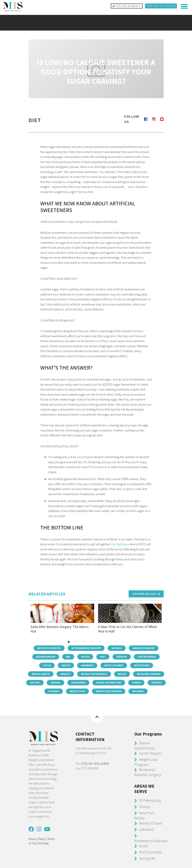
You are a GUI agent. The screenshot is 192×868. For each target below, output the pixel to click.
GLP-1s (47, 665)
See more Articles (146, 593)
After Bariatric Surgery (86, 648)
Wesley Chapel (151, 823)
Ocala (144, 845)
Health (66, 665)
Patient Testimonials (94, 674)
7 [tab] (116, 642)
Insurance (87, 665)
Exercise (122, 656)
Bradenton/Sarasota (151, 840)
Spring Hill (147, 858)
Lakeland (146, 829)
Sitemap (44, 843)
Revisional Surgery (149, 674)
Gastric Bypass (147, 656)
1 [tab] (69, 642)
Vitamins (54, 691)
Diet (103, 656)
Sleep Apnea (78, 682)
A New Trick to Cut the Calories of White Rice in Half (130, 618)
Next (166, 618)
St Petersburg (150, 800)
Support (157, 682)
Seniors (55, 682)
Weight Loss (77, 691)
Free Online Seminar (161, 6)
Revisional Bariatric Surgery (148, 772)
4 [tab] (92, 642)
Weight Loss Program (146, 762)
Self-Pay (35, 682)
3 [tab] (84, 642)
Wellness (138, 691)
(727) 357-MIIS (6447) (95, 763)
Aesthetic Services (49, 648)
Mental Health (41, 674)
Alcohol (117, 648)
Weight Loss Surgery (109, 691)
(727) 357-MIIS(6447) (127, 6)
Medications (142, 665)
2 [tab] (77, 642)
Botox (85, 656)
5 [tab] (100, 642)
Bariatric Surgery (144, 648)
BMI (68, 656)
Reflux (122, 674)
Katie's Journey (114, 665)
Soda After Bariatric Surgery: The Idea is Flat (62, 618)
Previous (27, 618)
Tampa (145, 806)
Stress (136, 682)
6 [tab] (108, 642)
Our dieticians (120, 544)
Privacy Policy (37, 839)
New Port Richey (144, 815)
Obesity (65, 674)
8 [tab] (123, 642)
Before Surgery (46, 656)
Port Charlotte (150, 852)
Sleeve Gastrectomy (109, 682)
